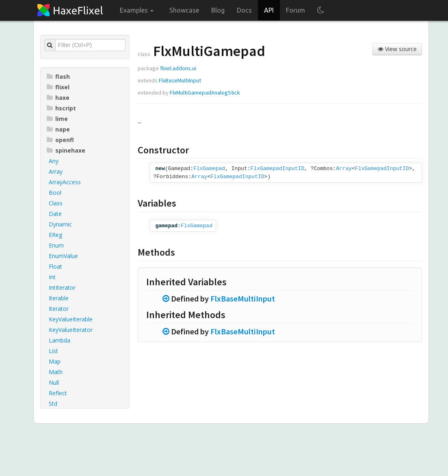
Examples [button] (137, 10)
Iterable (59, 298)
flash (58, 76)
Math (56, 372)
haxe (58, 98)
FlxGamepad (209, 169)
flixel (58, 87)
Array (56, 171)
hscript (61, 108)
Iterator (59, 309)
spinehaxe (66, 150)
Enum (56, 245)
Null (54, 382)
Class (56, 203)
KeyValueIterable (71, 319)
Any (54, 161)
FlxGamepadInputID (278, 169)
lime (57, 119)
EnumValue (63, 256)
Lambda (60, 340)
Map (55, 361)
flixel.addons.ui (178, 68)
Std (53, 404)
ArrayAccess (65, 182)
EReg (55, 235)
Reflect (58, 393)
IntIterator (62, 288)
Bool (55, 193)
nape (58, 129)
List (53, 351)
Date (55, 214)
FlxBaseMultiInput (180, 80)
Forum (295, 10)
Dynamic (60, 224)
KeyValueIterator (71, 330)
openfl (60, 140)
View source (397, 49)
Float (55, 266)
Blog (218, 10)
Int (52, 277)
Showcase (184, 10)
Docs (244, 10)
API (269, 10)
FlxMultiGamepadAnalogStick (205, 93)
